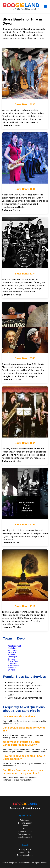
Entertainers (25, 820)
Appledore (12, 648)
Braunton (12, 668)
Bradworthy (13, 663)
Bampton (12, 655)
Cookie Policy (25, 852)
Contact (25, 826)
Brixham (11, 670)
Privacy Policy (25, 849)
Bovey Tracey (14, 661)
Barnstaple (12, 657)
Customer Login (25, 831)
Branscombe (13, 665)
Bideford (11, 659)
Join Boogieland (25, 837)
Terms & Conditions (25, 855)
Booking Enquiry (25, 823)
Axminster (12, 652)
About (25, 829)
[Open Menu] (45, 6)
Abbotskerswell (14, 646)
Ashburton (12, 650)
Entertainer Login (25, 834)
